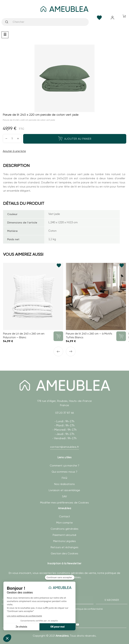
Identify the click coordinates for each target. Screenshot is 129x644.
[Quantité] (12, 138)
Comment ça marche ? (65, 466)
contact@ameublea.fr (64, 447)
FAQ (64, 478)
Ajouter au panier (75, 138)
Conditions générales (65, 529)
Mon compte (64, 523)
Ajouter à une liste (14, 151)
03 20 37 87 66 (64, 413)
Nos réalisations (64, 484)
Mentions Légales (64, 541)
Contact (65, 516)
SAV (64, 496)
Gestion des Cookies (64, 553)
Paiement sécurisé (64, 535)
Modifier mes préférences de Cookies (64, 503)
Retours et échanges (64, 547)
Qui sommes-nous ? (64, 472)
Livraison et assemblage (64, 490)
